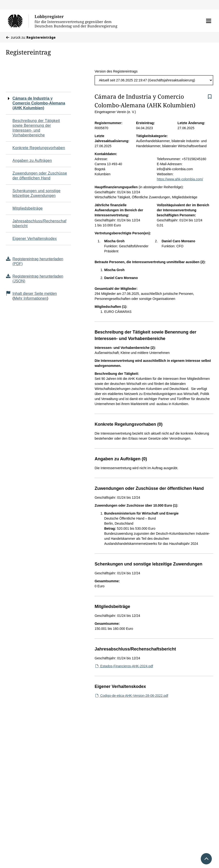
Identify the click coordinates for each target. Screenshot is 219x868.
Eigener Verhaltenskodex (35, 239)
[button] (209, 21)
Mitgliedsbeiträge (28, 208)
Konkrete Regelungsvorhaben (39, 148)
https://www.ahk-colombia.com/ (180, 179)
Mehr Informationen (30, 298)
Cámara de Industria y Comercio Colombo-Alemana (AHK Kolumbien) (39, 103)
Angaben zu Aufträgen (32, 161)
